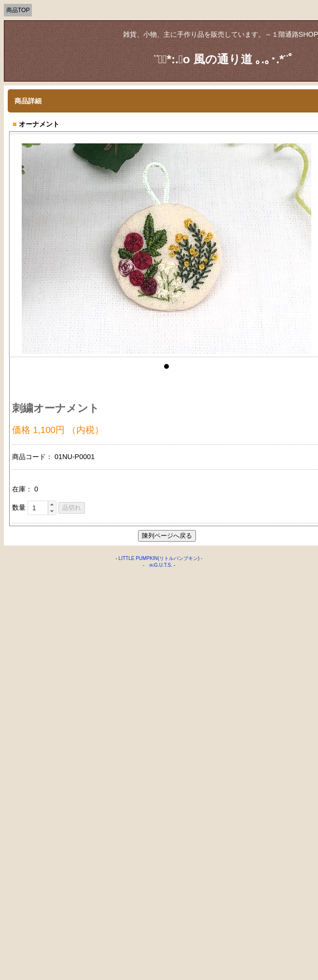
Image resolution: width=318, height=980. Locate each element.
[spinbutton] (42, 508)
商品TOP (18, 10)
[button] (52, 504)
